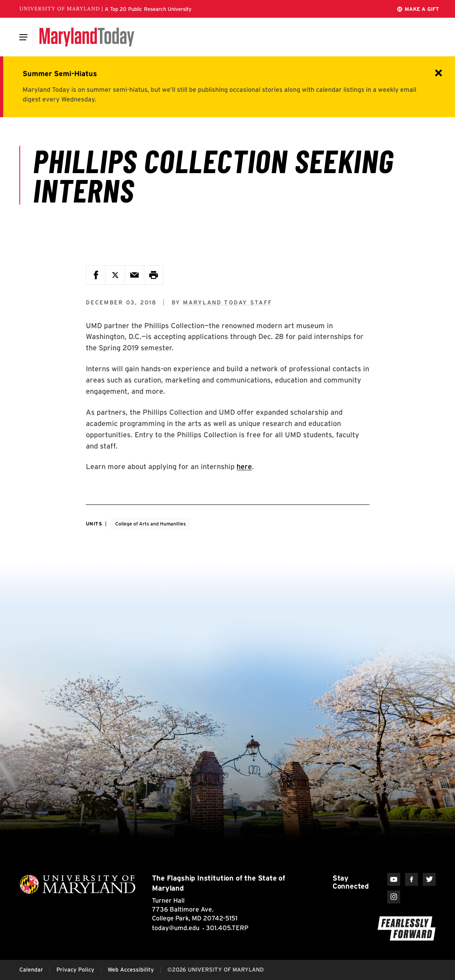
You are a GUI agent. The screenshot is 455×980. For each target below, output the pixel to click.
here (244, 466)
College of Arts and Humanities (151, 524)
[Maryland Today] (87, 37)
